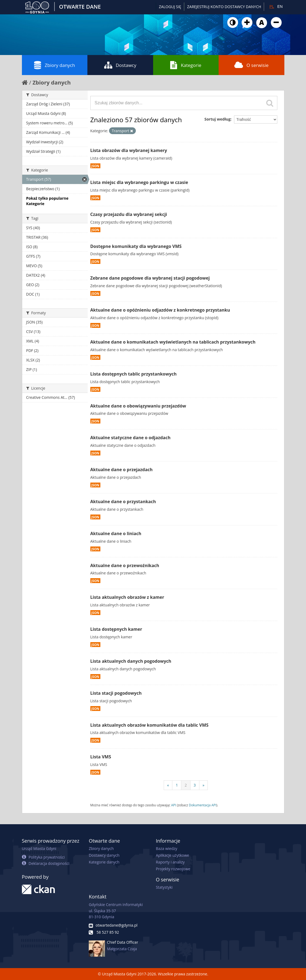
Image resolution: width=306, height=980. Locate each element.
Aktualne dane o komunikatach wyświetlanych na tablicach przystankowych (173, 342)
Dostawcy (120, 65)
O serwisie (251, 65)
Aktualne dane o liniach (116, 533)
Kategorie (186, 65)
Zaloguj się (170, 7)
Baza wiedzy (167, 848)
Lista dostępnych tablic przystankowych (134, 374)
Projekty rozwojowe (173, 869)
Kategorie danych (104, 862)
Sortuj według (217, 119)
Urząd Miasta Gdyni (39, 848)
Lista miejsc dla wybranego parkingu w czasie (139, 182)
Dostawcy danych (104, 855)
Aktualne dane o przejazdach (122, 470)
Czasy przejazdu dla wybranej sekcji (129, 214)
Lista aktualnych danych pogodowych (131, 661)
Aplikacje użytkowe (172, 855)
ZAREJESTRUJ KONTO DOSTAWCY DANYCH (224, 7)
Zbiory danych (55, 65)
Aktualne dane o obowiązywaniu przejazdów (138, 406)
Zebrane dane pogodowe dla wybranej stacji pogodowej (150, 278)
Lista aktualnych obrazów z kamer (127, 597)
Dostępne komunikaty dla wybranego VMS (136, 246)
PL (272, 7)
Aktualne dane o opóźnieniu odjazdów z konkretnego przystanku (160, 310)
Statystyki (164, 887)
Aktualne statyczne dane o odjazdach (131, 438)
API (173, 805)
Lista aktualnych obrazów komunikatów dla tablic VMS (149, 725)
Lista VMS (101, 757)
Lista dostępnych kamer (116, 629)
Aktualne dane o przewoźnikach (125, 565)
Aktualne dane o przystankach (123, 502)
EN (280, 7)
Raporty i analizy (170, 862)
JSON (95, 166)
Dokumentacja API (203, 805)
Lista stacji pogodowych (116, 693)
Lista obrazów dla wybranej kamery (129, 150)
